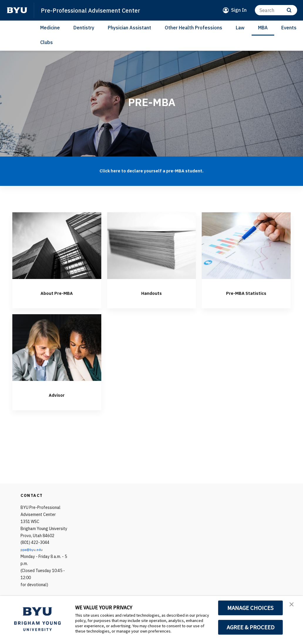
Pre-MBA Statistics (246, 292)
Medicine (50, 28)
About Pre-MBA (57, 292)
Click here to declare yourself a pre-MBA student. (151, 170)
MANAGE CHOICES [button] (251, 608)
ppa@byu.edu (33, 549)
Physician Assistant (129, 28)
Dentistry (84, 28)
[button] (293, 606)
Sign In (239, 10)
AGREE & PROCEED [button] (251, 627)
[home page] (17, 10)
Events (289, 28)
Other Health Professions (193, 28)
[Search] (276, 10)
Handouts (151, 292)
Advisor (57, 394)
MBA (263, 28)
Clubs (47, 42)
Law (240, 28)
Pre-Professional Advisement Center (100, 10)
